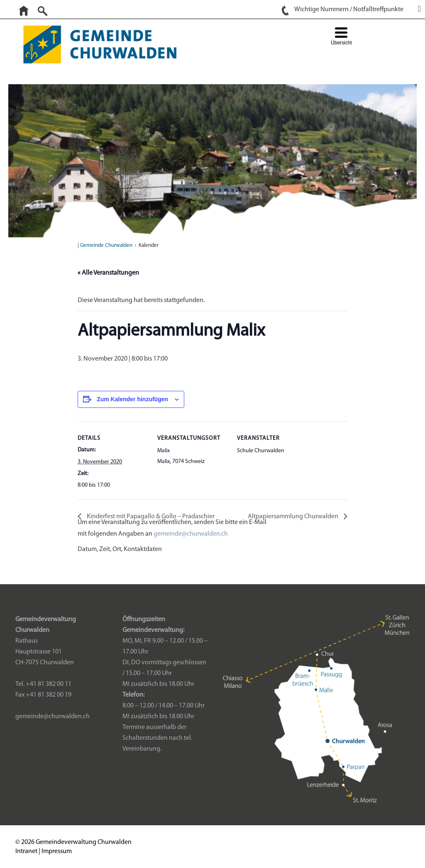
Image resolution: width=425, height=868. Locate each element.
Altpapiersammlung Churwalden (294, 517)
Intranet (26, 851)
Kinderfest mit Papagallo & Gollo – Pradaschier (150, 517)
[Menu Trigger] (341, 37)
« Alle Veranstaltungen (108, 273)
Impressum (57, 851)
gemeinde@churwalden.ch (191, 534)
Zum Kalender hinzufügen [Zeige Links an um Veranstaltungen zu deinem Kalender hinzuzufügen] (132, 399)
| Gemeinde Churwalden (105, 245)
